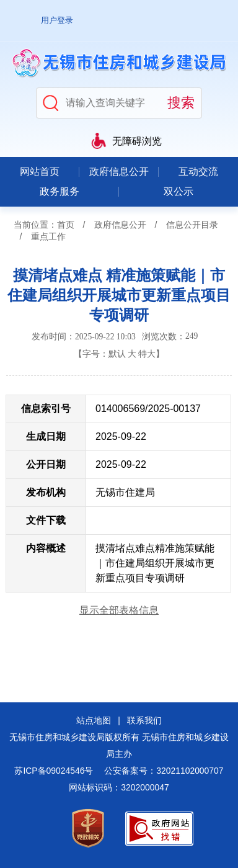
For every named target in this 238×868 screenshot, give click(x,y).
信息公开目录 (192, 225)
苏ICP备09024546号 (54, 771)
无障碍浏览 (137, 141)
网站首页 (40, 172)
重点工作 (48, 236)
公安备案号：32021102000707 (164, 771)
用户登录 (57, 20)
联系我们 (144, 720)
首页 (66, 225)
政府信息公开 (119, 172)
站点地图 (94, 720)
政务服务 (59, 191)
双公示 (178, 191)
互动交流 (198, 172)
